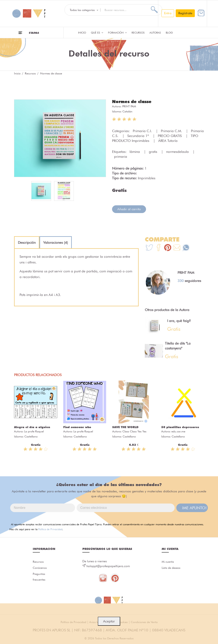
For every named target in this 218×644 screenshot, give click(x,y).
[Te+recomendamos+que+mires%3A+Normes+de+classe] (159, 248)
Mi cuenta (168, 562)
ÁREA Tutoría (168, 140)
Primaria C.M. (172, 131)
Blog (169, 33)
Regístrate (185, 13)
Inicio (82, 33)
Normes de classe (133, 101)
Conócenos (40, 568)
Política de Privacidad (50, 529)
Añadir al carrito (129, 209)
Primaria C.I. (143, 131)
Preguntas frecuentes (39, 578)
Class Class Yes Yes (134, 431)
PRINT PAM (129, 106)
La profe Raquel (34, 431)
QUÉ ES (97, 33)
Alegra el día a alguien (32, 427)
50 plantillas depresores (180, 427)
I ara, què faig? (179, 321)
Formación (117, 33)
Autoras (155, 33)
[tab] (27, 242)
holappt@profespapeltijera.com (108, 566)
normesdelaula (178, 151)
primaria (121, 156)
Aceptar (109, 621)
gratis (154, 151)
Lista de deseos (172, 568)
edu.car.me (178, 431)
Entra (168, 13)
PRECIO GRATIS (170, 136)
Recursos (138, 33)
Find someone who (77, 427)
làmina (135, 151)
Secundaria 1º (139, 136)
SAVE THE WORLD (125, 427)
